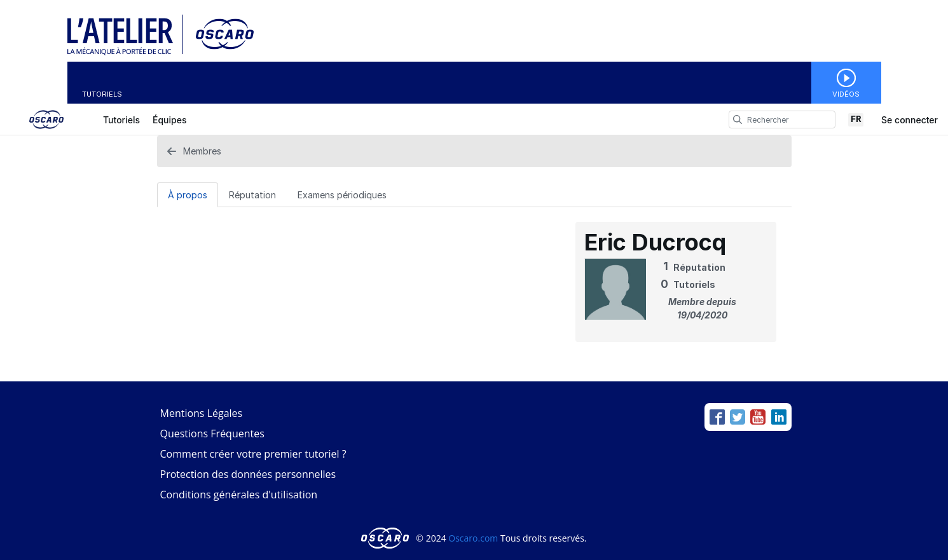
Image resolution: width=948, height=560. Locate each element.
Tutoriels (102, 94)
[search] (738, 120)
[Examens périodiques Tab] (342, 195)
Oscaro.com (473, 538)
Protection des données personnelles (248, 474)
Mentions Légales (202, 413)
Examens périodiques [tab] (342, 195)
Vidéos (846, 94)
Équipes (169, 120)
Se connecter (910, 120)
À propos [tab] (188, 195)
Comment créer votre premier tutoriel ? (253, 454)
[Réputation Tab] (252, 195)
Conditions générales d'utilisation (239, 495)
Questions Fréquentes (212, 434)
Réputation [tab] (252, 195)
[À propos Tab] (188, 195)
